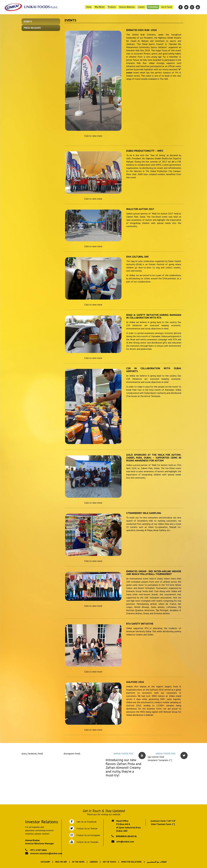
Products (112, 7)
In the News (153, 7)
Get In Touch (167, 7)
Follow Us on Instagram (88, 835)
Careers (141, 7)
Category (45, 862)
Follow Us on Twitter (86, 828)
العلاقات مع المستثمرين (157, 862)
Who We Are (100, 7)
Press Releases (32, 28)
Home (89, 7)
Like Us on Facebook (86, 822)
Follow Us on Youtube (87, 842)
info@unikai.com (125, 842)
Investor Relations (127, 7)
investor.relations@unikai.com (46, 853)
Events (28, 21)
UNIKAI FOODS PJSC (123, 753)
